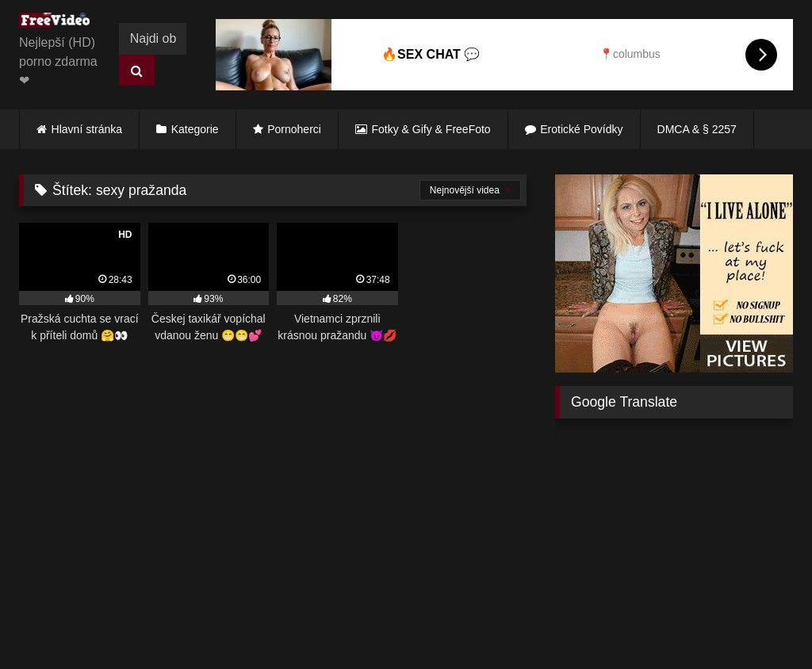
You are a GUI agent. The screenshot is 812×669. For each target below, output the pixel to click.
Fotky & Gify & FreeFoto (431, 129)
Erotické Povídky (581, 129)
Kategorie (195, 129)
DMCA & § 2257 (697, 129)
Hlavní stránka (87, 129)
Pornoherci (294, 129)
